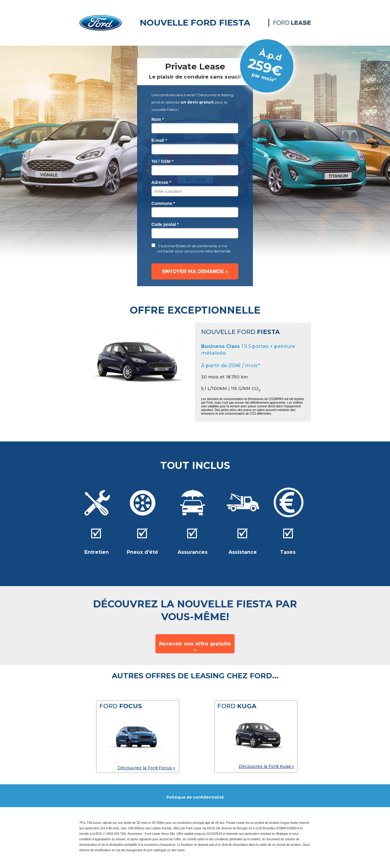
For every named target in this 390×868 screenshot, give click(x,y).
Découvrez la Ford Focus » (146, 768)
